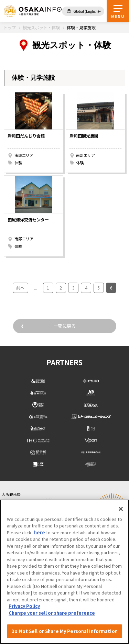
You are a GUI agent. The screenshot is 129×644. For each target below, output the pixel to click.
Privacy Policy (24, 606)
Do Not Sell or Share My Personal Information (64, 631)
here (40, 532)
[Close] (121, 509)
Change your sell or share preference (52, 613)
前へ (20, 288)
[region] (64, 572)
